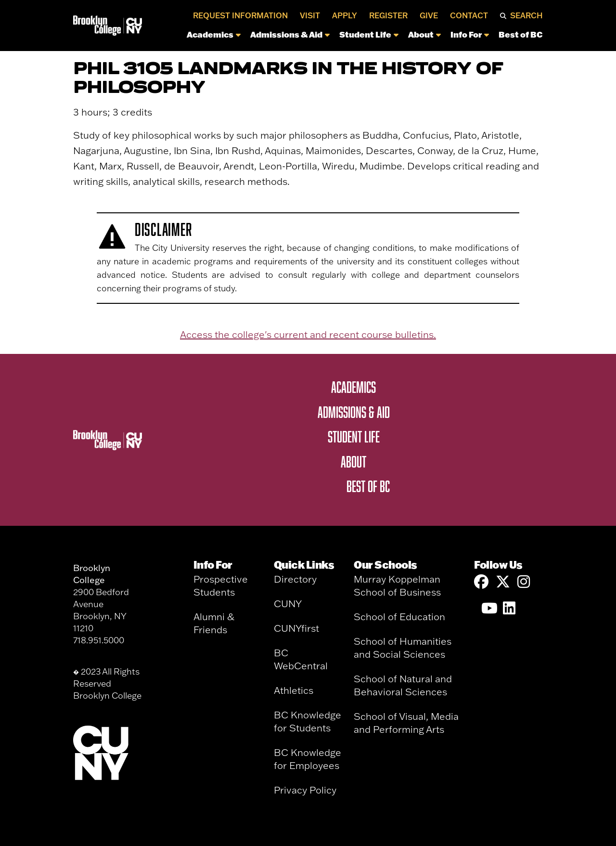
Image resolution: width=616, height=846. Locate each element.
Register (388, 15)
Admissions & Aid (290, 34)
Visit (310, 15)
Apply (345, 15)
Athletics (294, 690)
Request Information (240, 15)
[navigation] (345, 37)
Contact (469, 15)
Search (526, 15)
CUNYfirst (296, 628)
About (424, 34)
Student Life (369, 34)
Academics (214, 34)
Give (429, 15)
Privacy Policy (305, 790)
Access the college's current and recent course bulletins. (308, 334)
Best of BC (521, 34)
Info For (470, 34)
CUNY (288, 604)
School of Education (399, 617)
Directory (295, 579)
